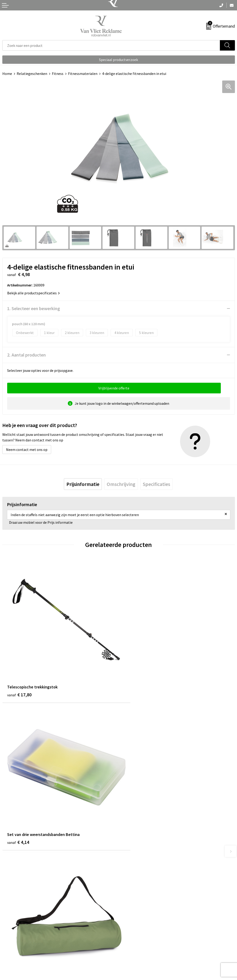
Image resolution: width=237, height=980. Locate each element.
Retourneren (12, 943)
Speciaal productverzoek (118, 60)
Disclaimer (129, 957)
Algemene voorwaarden (140, 936)
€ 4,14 (134, 683)
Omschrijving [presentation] (121, 484)
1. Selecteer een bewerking (34, 308)
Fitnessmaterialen (83, 74)
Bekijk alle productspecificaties (33, 293)
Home (7, 74)
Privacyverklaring (135, 950)
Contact (9, 936)
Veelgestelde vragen (137, 866)
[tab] (83, 484)
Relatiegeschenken (32, 74)
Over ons (128, 859)
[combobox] (111, 45)
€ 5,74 (18, 820)
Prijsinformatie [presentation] (83, 484)
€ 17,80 (19, 683)
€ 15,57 (136, 820)
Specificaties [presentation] (156, 484)
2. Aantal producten (27, 355)
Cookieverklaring (134, 943)
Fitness (58, 74)
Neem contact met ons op (27, 450)
